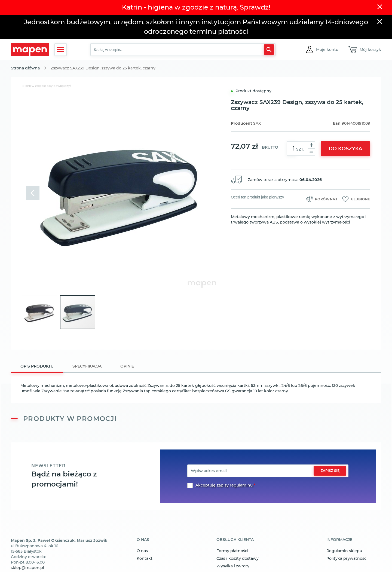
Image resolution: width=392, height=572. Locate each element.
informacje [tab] (339, 540)
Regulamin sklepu (344, 551)
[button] (327, 50)
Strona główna (25, 68)
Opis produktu (37, 366)
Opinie (127, 366)
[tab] (37, 367)
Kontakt (145, 558)
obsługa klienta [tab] (235, 540)
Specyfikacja (87, 366)
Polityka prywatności (347, 558)
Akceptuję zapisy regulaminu (224, 485)
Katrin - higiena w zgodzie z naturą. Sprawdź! (196, 7)
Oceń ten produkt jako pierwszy (257, 197)
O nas (142, 551)
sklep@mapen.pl (27, 568)
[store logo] (30, 49)
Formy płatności (232, 551)
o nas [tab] (143, 540)
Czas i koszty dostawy (238, 558)
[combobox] (183, 50)
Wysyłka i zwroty (233, 566)
